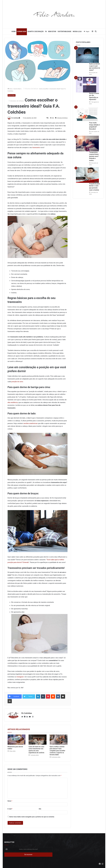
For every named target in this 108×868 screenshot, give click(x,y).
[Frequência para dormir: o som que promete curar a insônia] (87, 175)
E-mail (10, 809)
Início (10, 89)
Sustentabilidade (64, 32)
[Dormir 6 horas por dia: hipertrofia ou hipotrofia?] (87, 85)
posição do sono (17, 382)
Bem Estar (52, 32)
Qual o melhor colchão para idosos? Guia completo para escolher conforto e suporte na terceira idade (57, 751)
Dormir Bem (22, 32)
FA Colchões (15, 118)
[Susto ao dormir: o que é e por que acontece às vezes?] (87, 55)
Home (14, 32)
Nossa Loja (77, 32)
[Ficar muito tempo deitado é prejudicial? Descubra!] (87, 114)
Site (40, 809)
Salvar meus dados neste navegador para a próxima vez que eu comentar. (32, 817)
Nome (10, 801)
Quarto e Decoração (36, 32)
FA (46, 32)
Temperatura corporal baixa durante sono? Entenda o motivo (94, 156)
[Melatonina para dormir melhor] (17, 740)
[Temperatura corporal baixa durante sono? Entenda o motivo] (87, 143)
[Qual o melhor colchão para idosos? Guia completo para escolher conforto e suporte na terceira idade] (59, 740)
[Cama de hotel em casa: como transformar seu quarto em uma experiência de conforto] (38, 740)
